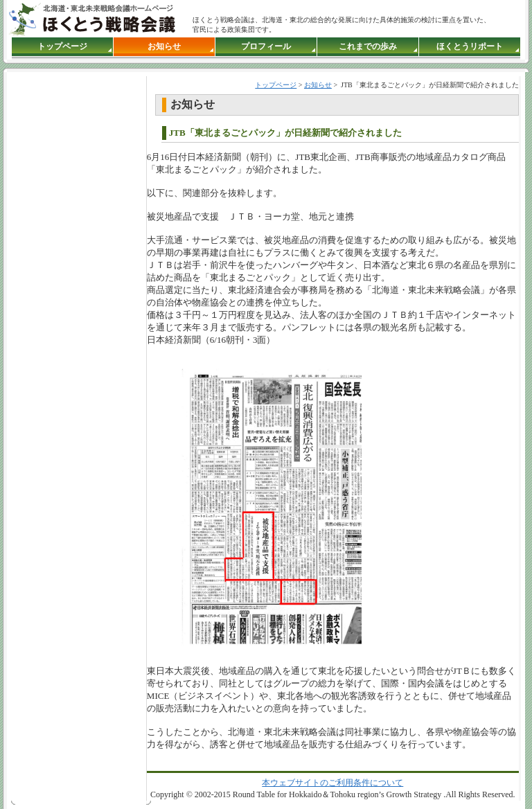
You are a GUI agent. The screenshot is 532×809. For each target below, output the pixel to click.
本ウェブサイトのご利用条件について (332, 783)
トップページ (62, 46)
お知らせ (164, 46)
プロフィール (266, 46)
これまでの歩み (368, 46)
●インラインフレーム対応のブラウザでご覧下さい (74, 301)
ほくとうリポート (470, 46)
